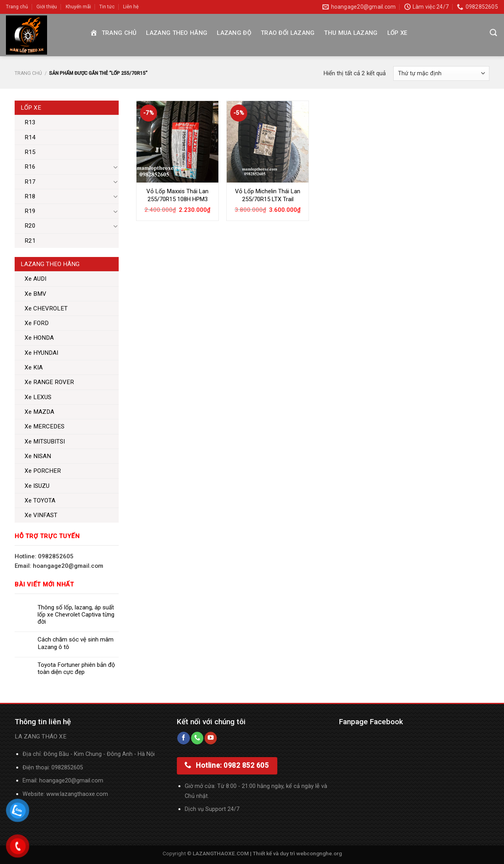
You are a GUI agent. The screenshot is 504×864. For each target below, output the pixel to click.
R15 (30, 152)
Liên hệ (131, 7)
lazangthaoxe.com (84, 794)
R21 (30, 241)
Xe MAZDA (39, 412)
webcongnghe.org (319, 853)
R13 (30, 122)
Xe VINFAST (41, 515)
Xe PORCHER (43, 471)
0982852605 (67, 768)
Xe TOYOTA (40, 501)
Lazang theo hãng (177, 33)
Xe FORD (37, 323)
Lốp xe (397, 33)
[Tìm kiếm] (493, 33)
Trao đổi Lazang (288, 33)
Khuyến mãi (78, 7)
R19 (30, 211)
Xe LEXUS (38, 397)
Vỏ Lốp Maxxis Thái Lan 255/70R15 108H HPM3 (177, 195)
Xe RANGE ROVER (49, 382)
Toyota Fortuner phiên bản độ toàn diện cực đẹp (76, 668)
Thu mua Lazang (351, 33)
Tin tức (107, 7)
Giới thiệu (47, 7)
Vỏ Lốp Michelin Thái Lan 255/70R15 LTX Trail (268, 195)
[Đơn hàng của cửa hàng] (441, 73)
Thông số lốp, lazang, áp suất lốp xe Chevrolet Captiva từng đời (76, 615)
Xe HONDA (39, 338)
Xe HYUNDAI (41, 353)
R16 (30, 167)
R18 (30, 196)
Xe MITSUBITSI (45, 442)
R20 (30, 226)
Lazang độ (234, 33)
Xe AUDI (35, 279)
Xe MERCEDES (45, 426)
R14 (30, 137)
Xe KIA (34, 367)
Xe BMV (35, 294)
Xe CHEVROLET (46, 308)
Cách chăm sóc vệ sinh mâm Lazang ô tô (76, 643)
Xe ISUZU (37, 486)
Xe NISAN (38, 456)
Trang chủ (17, 7)
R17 (30, 182)
